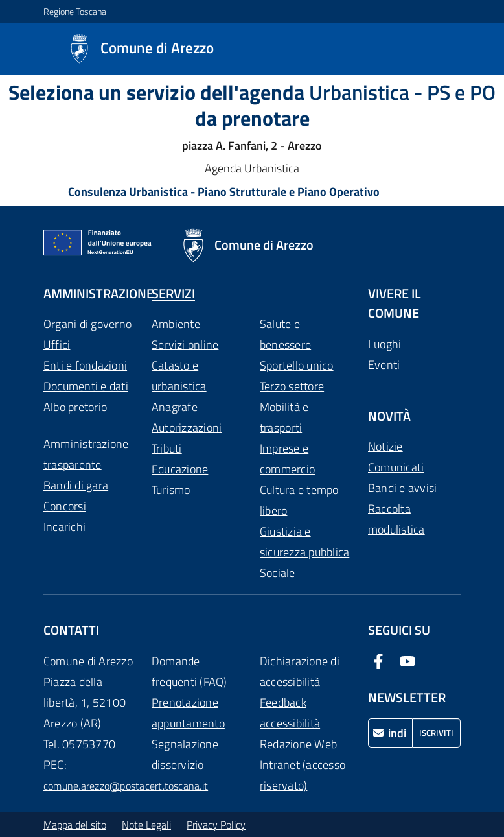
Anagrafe (175, 407)
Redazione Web (298, 744)
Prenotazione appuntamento (188, 713)
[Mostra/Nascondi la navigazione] (16, 47)
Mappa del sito (75, 825)
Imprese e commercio (287, 459)
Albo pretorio (75, 407)
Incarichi (64, 527)
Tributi (167, 448)
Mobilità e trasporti (284, 417)
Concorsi (65, 506)
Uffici (57, 345)
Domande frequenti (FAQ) (189, 671)
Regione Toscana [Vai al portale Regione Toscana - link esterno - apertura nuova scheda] (75, 11)
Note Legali (146, 825)
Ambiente (176, 324)
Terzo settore (292, 386)
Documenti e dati (86, 386)
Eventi (384, 365)
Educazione (180, 469)
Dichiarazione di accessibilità (300, 671)
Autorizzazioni (187, 428)
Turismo (171, 490)
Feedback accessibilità (290, 713)
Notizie (385, 446)
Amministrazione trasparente (86, 454)
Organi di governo (87, 324)
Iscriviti (436, 733)
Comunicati (396, 467)
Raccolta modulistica (396, 519)
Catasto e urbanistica (179, 376)
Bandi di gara (76, 485)
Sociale (278, 573)
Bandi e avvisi (402, 488)
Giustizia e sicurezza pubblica (304, 542)
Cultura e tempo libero (299, 500)
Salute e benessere (285, 334)
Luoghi (384, 344)
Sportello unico (297, 365)
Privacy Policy (216, 825)
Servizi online (185, 345)
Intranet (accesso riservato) (303, 775)
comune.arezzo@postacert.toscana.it (126, 786)
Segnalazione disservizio (185, 754)
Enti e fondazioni (85, 365)
